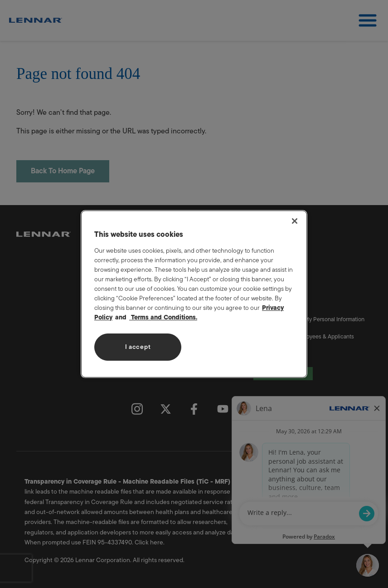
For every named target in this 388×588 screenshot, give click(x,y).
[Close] (295, 221)
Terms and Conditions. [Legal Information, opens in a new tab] (163, 317)
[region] (194, 294)
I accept (138, 347)
